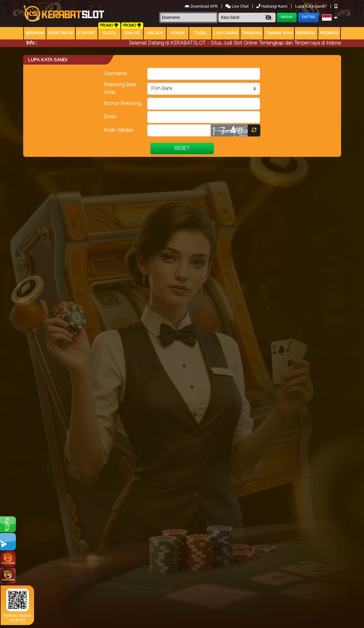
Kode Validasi (119, 130)
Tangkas (252, 33)
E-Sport (86, 33)
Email (110, 117)
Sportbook (61, 33)
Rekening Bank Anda (120, 89)
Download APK (202, 6)
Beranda (35, 33)
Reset (182, 148)
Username (115, 74)
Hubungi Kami (272, 6)
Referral (306, 33)
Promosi (329, 33)
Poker (178, 33)
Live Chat (237, 6)
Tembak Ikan (279, 33)
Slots (109, 33)
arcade (155, 33)
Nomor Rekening (123, 104)
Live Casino (226, 33)
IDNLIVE (132, 33)
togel (200, 33)
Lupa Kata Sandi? (311, 6)
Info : (32, 43)
